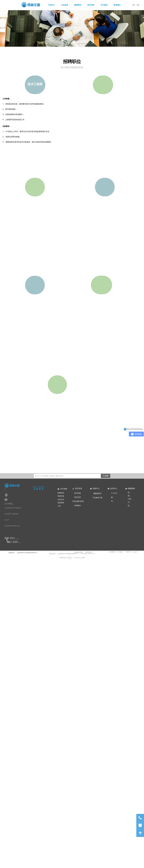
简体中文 (129, 552)
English (135, 552)
